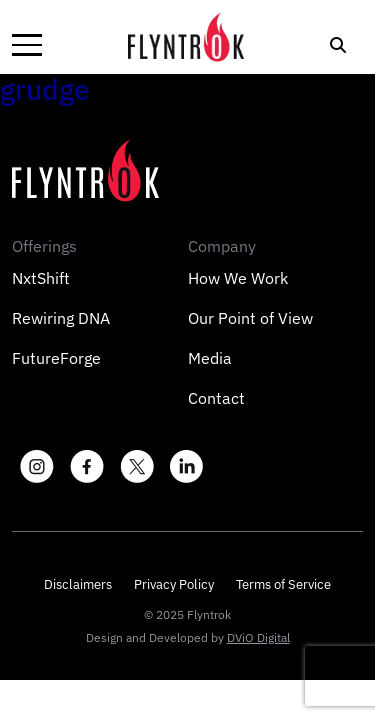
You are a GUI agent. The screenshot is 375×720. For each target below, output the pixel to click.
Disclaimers (78, 584)
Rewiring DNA (61, 318)
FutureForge (56, 358)
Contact (216, 398)
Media (210, 358)
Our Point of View (250, 318)
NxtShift (41, 278)
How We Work (238, 278)
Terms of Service (283, 584)
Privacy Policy (174, 584)
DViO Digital (258, 637)
